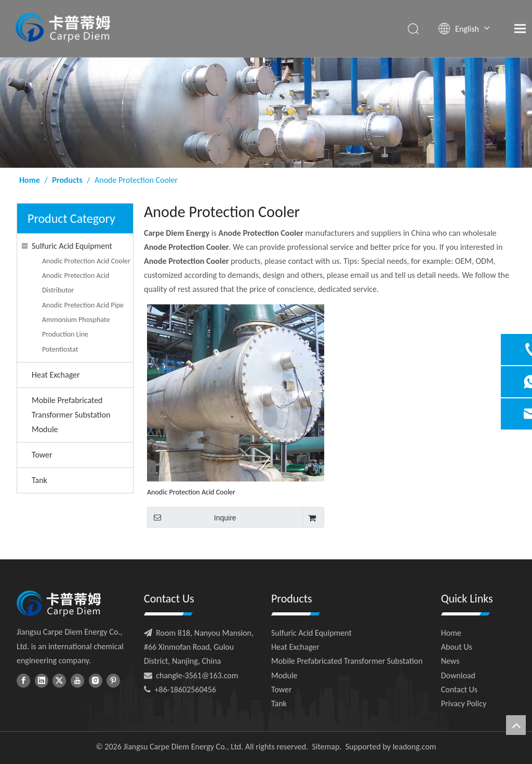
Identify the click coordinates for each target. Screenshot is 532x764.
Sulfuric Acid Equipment (72, 246)
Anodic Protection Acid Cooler (86, 261)
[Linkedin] (42, 680)
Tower (42, 455)
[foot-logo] (59, 604)
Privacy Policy (464, 703)
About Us (457, 647)
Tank (39, 480)
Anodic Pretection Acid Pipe (83, 305)
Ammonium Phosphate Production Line (76, 327)
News (450, 661)
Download (458, 675)
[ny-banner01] (266, 112)
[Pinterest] (113, 680)
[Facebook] (23, 680)
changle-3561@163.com (197, 675)
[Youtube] (77, 680)
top (516, 725)
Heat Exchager (56, 375)
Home (451, 633)
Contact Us (459, 689)
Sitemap (325, 747)
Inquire (192, 517)
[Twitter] (59, 680)
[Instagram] (96, 680)
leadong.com (415, 747)
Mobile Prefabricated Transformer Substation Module (71, 415)
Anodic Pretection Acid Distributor (76, 283)
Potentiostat (60, 349)
